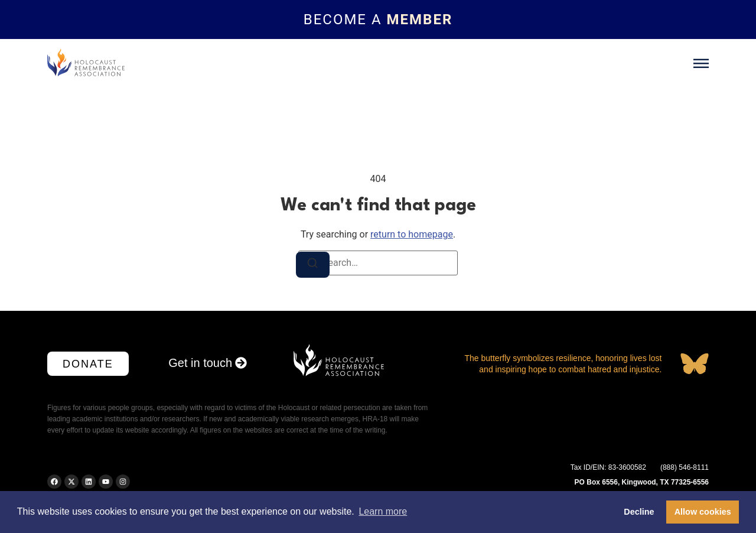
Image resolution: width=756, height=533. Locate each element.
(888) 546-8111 (685, 467)
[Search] (314, 265)
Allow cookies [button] (703, 512)
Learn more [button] (383, 511)
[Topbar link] (378, 19)
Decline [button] (639, 512)
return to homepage (412, 234)
